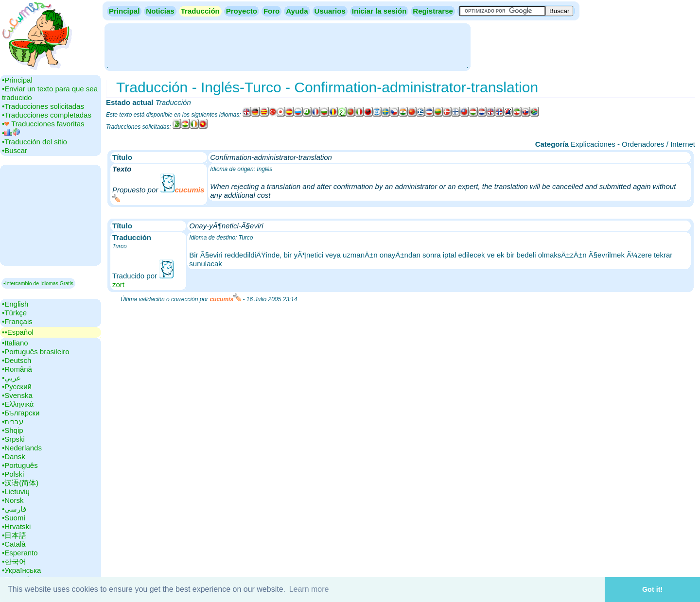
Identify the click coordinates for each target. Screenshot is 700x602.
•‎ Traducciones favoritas (43, 124)
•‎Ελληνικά (18, 404)
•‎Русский (17, 387)
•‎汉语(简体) (20, 483)
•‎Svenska (17, 395)
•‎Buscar (15, 150)
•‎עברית (13, 421)
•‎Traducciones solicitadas (43, 106)
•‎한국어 (14, 561)
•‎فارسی (14, 509)
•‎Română (17, 369)
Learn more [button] (309, 589)
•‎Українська (21, 570)
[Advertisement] (287, 46)
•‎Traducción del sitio (35, 142)
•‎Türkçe (14, 313)
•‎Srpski (13, 439)
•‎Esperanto (20, 553)
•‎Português (20, 465)
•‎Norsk (13, 500)
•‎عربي (11, 378)
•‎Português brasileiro (36, 352)
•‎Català (14, 544)
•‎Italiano (15, 343)
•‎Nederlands (22, 448)
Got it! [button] (652, 589)
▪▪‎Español (18, 332)
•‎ (11, 133)
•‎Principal (17, 80)
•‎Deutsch (17, 360)
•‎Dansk (14, 456)
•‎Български (21, 413)
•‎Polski (13, 474)
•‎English (15, 304)
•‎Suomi (14, 518)
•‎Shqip (13, 430)
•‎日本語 (14, 535)
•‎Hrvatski (16, 526)
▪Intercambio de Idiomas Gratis (38, 283)
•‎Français (17, 321)
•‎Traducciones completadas (47, 115)
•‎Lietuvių (16, 491)
